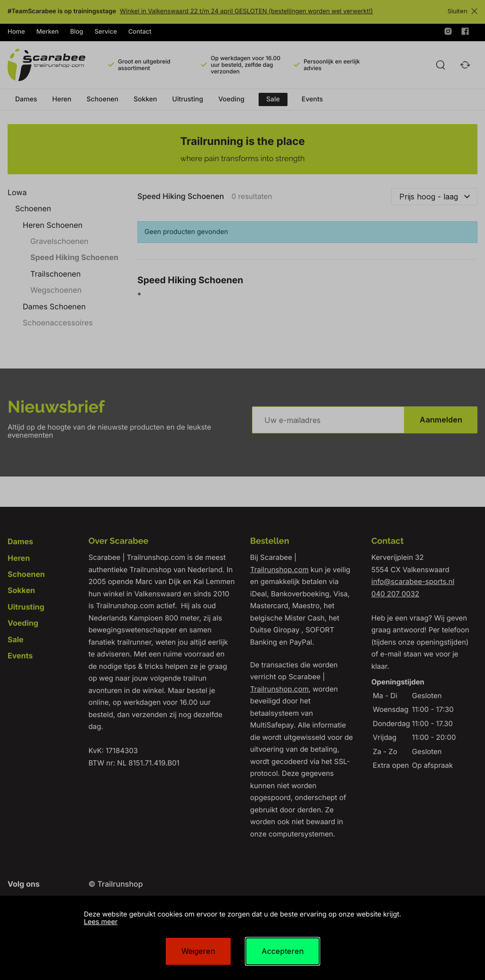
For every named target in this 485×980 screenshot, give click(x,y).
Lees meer (101, 922)
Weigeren (198, 951)
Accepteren (283, 951)
